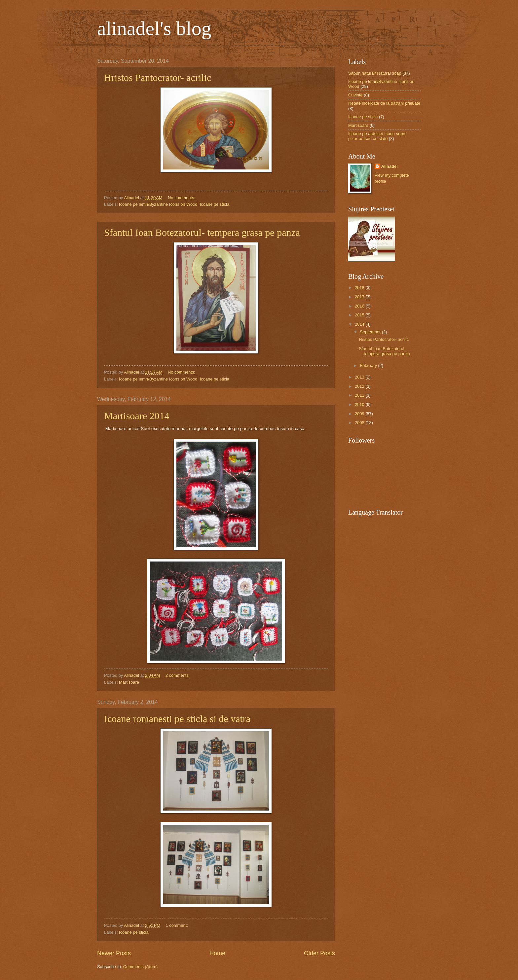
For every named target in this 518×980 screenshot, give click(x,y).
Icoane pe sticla (215, 204)
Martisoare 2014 (137, 416)
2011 (360, 395)
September (371, 332)
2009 (360, 414)
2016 (360, 306)
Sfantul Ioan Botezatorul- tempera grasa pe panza (202, 232)
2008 (360, 423)
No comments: (182, 198)
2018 (360, 288)
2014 (360, 324)
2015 (360, 315)
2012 (360, 386)
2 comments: (178, 675)
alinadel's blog (154, 28)
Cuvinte (355, 95)
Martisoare (129, 682)
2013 (360, 377)
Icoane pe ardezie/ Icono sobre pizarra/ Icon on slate (377, 136)
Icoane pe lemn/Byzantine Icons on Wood (158, 204)
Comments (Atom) (140, 967)
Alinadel (389, 166)
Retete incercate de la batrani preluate (384, 103)
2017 (360, 297)
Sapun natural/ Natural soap (375, 73)
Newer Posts (114, 953)
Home (217, 953)
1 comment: (177, 925)
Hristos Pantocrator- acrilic (158, 77)
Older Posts (319, 953)
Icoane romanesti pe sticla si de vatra (177, 719)
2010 (360, 404)
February (369, 365)
